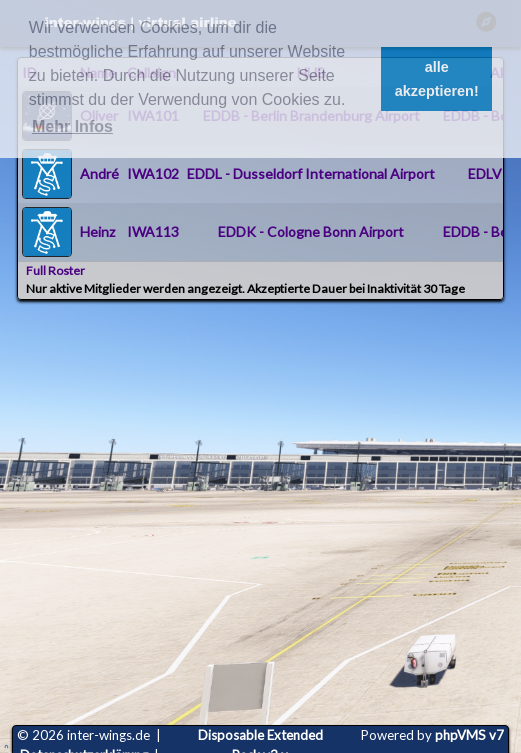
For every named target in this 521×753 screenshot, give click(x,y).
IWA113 (153, 231)
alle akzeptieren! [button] (437, 79)
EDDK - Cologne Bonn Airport (311, 231)
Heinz (97, 231)
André (99, 173)
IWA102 (153, 173)
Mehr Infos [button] (72, 126)
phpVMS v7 (469, 735)
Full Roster (55, 270)
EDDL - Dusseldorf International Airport (311, 173)
